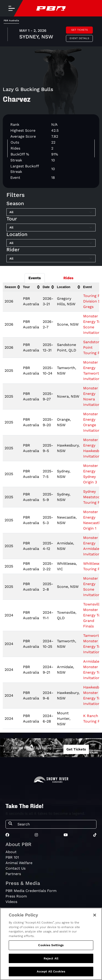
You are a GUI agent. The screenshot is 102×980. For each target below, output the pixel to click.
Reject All (51, 958)
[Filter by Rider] (51, 259)
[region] (51, 944)
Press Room (16, 896)
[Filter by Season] (51, 212)
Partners (13, 874)
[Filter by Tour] (51, 228)
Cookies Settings (51, 945)
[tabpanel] (51, 35)
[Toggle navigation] (11, 8)
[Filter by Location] (51, 243)
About (11, 852)
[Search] (55, 824)
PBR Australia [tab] (11, 20)
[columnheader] (12, 287)
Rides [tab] (68, 278)
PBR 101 (12, 857)
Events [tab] (35, 278)
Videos (11, 902)
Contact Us (16, 868)
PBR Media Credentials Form (31, 891)
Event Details (79, 38)
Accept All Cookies (51, 971)
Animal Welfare (19, 863)
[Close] (95, 915)
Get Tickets (79, 30)
